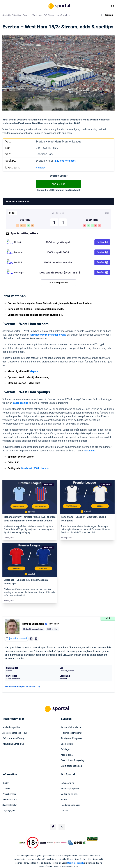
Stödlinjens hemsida (75, 863)
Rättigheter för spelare (72, 739)
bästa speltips (21, 403)
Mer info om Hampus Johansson (23, 687)
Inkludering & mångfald (13, 744)
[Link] (30, 497)
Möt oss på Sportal (70, 789)
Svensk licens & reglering (72, 761)
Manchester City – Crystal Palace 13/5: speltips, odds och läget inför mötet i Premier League (30, 519)
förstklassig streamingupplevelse (48, 335)
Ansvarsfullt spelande (71, 728)
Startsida (7, 15)
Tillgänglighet (9, 811)
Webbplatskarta (10, 800)
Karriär (64, 800)
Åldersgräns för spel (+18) (15, 733)
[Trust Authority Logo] (43, 843)
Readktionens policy (70, 805)
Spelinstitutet (67, 744)
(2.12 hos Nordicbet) (65, 161)
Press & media (9, 794)
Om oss (65, 811)
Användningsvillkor (11, 728)
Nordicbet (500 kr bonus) (35, 468)
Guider (6, 783)
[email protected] (18, 639)
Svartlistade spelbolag (71, 766)
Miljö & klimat (67, 755)
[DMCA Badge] (22, 843)
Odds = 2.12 (58, 185)
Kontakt (6, 789)
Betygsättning (68, 783)
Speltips (17, 15)
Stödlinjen (66, 750)
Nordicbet (89, 451)
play (43, 168)
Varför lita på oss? (70, 794)
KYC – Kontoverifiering (13, 739)
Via (39, 168)
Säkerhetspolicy (10, 805)
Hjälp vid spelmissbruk (71, 733)
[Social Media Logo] (53, 827)
